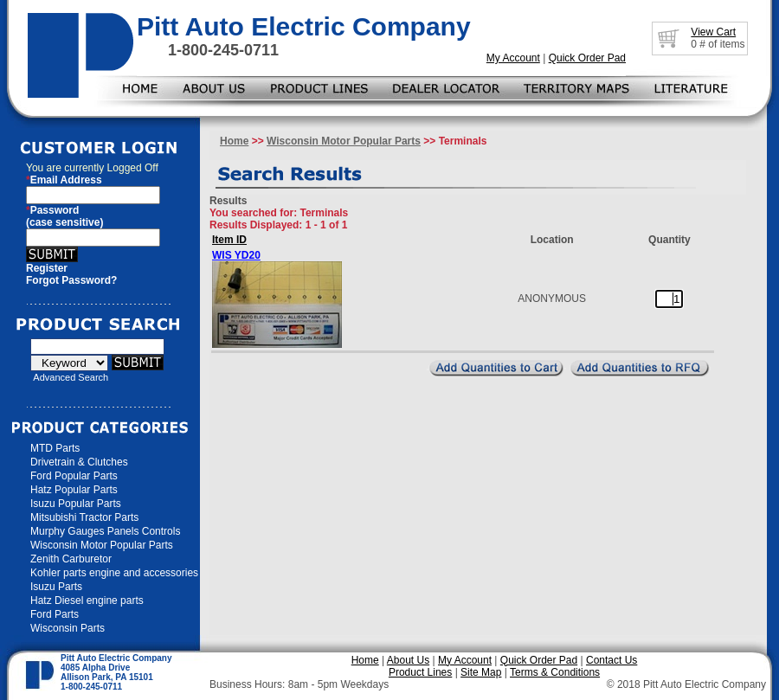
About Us (408, 660)
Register (47, 268)
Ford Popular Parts (74, 476)
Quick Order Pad (587, 58)
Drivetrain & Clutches (79, 462)
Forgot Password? (71, 280)
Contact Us (612, 660)
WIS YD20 (236, 255)
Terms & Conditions (555, 672)
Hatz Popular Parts (74, 490)
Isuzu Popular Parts (76, 504)
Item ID (229, 240)
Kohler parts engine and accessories (114, 573)
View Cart (713, 32)
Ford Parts (55, 614)
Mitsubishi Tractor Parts (84, 517)
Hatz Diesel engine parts (87, 600)
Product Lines (420, 672)
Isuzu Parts (56, 587)
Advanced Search (71, 377)
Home (234, 141)
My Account (513, 58)
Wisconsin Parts (68, 628)
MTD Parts (55, 448)
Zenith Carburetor (71, 559)
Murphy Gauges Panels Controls (105, 531)
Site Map (481, 672)
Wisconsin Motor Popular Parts (102, 545)
